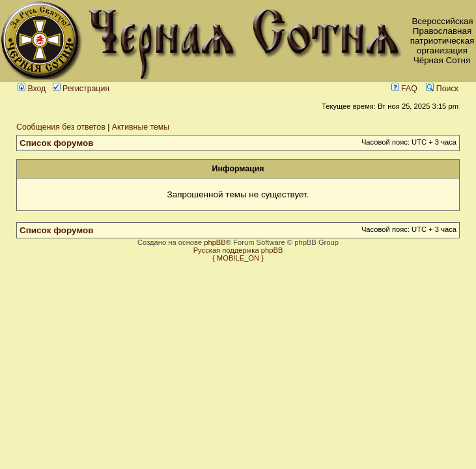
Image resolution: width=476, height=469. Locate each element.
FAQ (404, 89)
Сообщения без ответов (61, 127)
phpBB (215, 242)
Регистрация (81, 89)
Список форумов (57, 143)
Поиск (442, 89)
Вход (32, 89)
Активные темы (141, 127)
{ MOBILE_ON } (238, 258)
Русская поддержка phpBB (238, 250)
